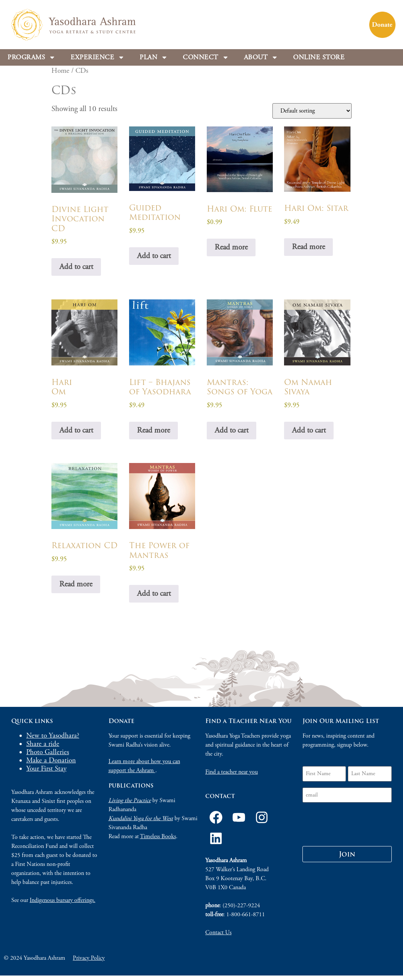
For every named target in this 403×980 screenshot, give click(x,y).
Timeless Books (158, 836)
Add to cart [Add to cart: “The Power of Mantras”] (154, 594)
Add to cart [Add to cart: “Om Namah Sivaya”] (309, 430)
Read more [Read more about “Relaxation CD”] (76, 584)
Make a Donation (51, 761)
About (261, 57)
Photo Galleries (48, 752)
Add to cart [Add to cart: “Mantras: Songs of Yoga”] (232, 430)
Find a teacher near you (232, 772)
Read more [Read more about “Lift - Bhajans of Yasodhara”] (153, 430)
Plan (154, 57)
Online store (319, 57)
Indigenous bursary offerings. (62, 900)
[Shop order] (312, 111)
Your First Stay (46, 769)
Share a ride (43, 744)
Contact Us (218, 933)
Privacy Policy (89, 958)
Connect (206, 57)
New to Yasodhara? (53, 736)
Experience (98, 57)
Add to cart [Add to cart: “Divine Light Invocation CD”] (76, 267)
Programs (32, 57)
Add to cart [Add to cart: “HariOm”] (76, 430)
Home (60, 71)
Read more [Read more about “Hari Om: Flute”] (231, 247)
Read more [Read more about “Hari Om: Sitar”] (308, 247)
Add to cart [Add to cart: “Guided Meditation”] (154, 256)
